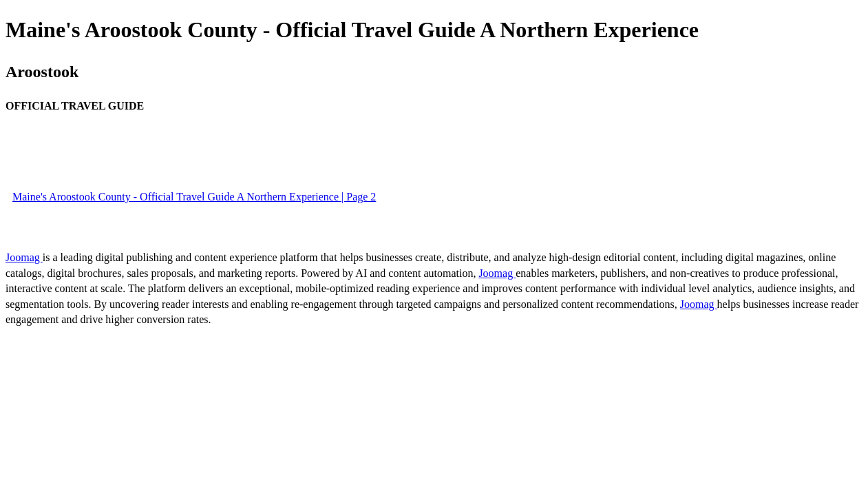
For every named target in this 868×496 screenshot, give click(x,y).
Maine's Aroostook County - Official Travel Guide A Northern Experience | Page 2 (194, 197)
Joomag (24, 257)
